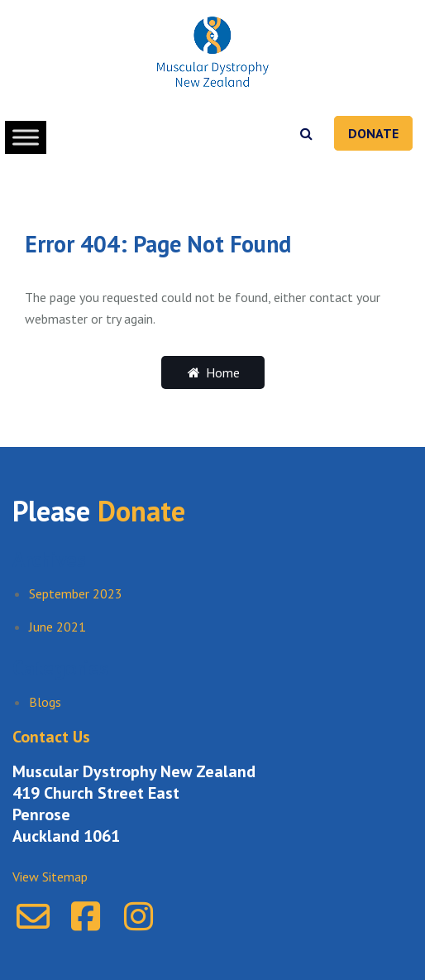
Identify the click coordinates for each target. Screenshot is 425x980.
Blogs (45, 702)
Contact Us (51, 737)
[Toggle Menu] (26, 137)
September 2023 (76, 593)
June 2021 (57, 627)
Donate (373, 133)
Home (213, 372)
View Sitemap (50, 877)
